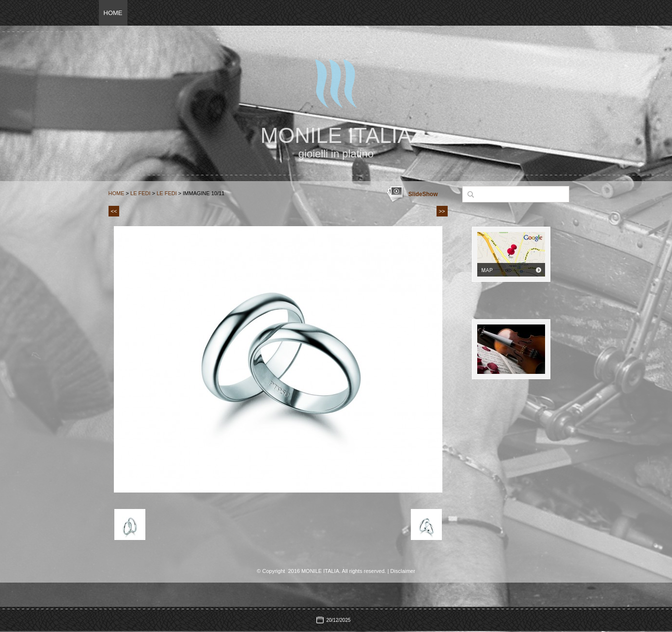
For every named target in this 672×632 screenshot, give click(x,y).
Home (113, 13)
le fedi (167, 193)
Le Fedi (141, 193)
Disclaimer (403, 571)
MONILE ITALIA (336, 135)
